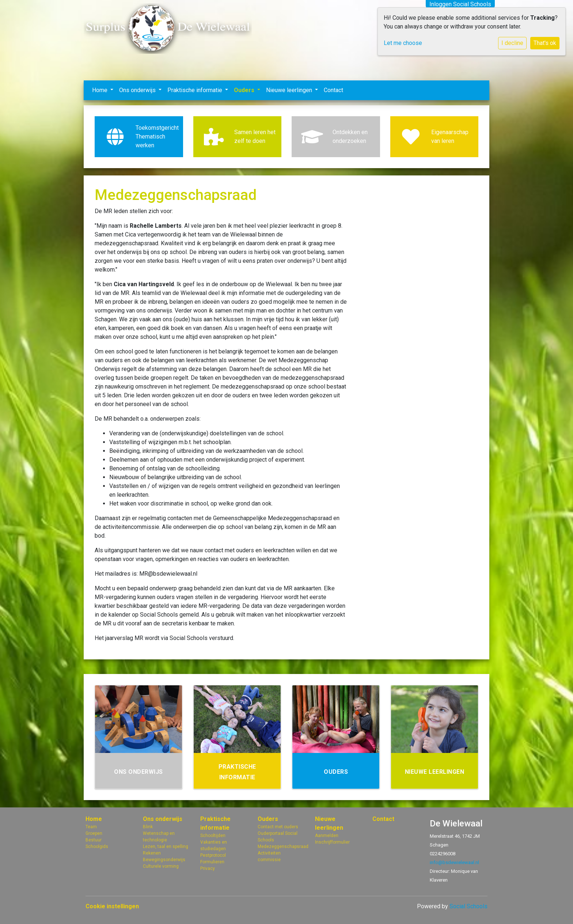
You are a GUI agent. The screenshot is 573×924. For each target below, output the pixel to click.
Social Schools (468, 906)
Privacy (208, 868)
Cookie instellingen (112, 906)
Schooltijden (213, 836)
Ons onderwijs (138, 90)
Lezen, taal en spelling (166, 847)
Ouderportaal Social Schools (278, 837)
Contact (333, 90)
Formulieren (212, 862)
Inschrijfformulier (332, 842)
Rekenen (152, 853)
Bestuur (94, 840)
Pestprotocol (213, 855)
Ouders (245, 90)
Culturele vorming (161, 866)
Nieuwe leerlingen (290, 90)
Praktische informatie (196, 90)
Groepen (94, 833)
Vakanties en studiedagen (214, 845)
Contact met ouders (278, 827)
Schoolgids (97, 847)
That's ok (545, 43)
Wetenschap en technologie (159, 837)
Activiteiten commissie (269, 856)
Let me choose (403, 43)
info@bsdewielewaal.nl (454, 862)
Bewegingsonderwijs (164, 860)
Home (100, 90)
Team (91, 827)
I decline (512, 43)
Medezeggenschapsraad (281, 847)
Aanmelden (327, 836)
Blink (148, 827)
